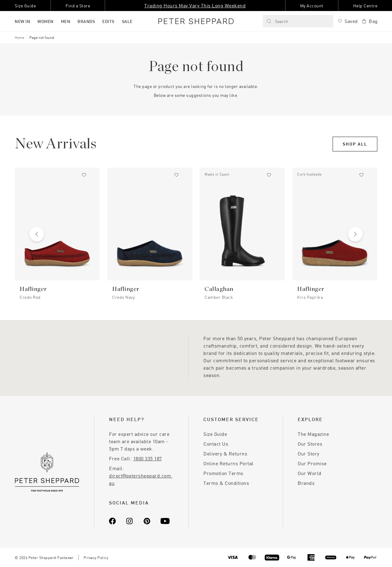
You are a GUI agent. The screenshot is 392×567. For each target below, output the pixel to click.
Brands (306, 483)
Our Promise (312, 463)
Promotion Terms (223, 473)
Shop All (355, 144)
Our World (310, 473)
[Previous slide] (37, 234)
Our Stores (310, 444)
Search (277, 21)
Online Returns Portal (228, 463)
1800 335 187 (148, 458)
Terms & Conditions (226, 483)
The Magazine (313, 434)
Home (19, 37)
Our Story (309, 453)
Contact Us (216, 444)
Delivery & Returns (225, 453)
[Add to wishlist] (84, 175)
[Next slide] (355, 234)
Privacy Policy (96, 557)
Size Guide (215, 434)
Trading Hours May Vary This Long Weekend (195, 5)
